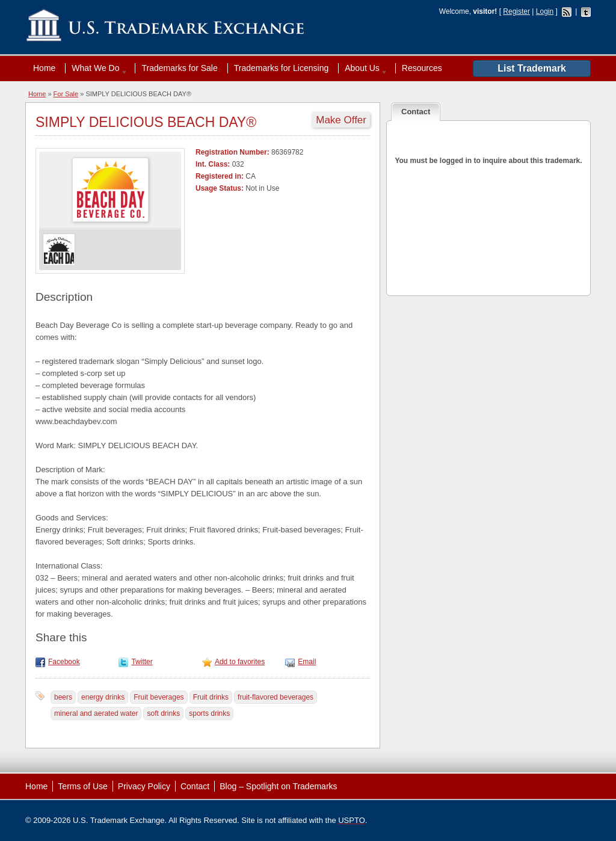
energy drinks (103, 697)
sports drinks (209, 713)
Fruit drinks (211, 697)
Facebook (64, 662)
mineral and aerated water (96, 713)
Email (307, 662)
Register (516, 11)
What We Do (97, 68)
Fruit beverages (159, 697)
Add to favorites (240, 662)
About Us (363, 68)
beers (63, 697)
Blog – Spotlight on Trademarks (278, 786)
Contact (195, 786)
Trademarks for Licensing (281, 68)
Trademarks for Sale (179, 68)
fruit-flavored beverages (276, 697)
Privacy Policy (144, 786)
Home (44, 68)
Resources (422, 68)
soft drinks (163, 713)
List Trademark (532, 68)
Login (545, 11)
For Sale (66, 94)
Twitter (142, 662)
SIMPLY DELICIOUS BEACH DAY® (146, 122)
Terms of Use (82, 786)
